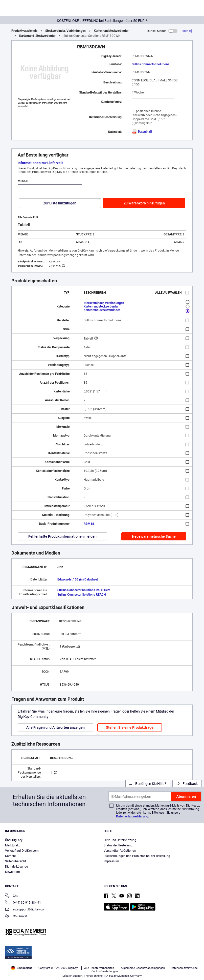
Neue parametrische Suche (154, 536)
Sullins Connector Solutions (151, 64)
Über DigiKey (14, 840)
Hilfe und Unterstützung (120, 840)
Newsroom (13, 872)
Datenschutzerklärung (132, 816)
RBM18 (89, 524)
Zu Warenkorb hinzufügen (144, 203)
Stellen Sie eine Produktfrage (130, 727)
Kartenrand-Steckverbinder (37, 36)
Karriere (10, 856)
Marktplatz (12, 845)
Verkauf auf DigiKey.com (22, 851)
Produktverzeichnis (24, 31)
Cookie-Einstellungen (105, 971)
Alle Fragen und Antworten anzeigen (55, 727)
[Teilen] (187, 31)
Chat (12, 896)
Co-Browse (16, 917)
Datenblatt (142, 132)
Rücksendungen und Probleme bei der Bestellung (137, 856)
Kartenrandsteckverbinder (111, 31)
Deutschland (22, 968)
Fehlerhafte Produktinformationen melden (62, 536)
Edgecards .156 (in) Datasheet (78, 579)
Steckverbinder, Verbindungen (65, 31)
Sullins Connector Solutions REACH (82, 595)
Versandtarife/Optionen (120, 851)
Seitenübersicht (16, 861)
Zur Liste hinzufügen (60, 203)
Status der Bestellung (118, 845)
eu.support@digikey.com (26, 910)
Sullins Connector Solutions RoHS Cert (84, 590)
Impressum (111, 861)
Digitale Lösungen (17, 867)
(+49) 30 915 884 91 (23, 903)
